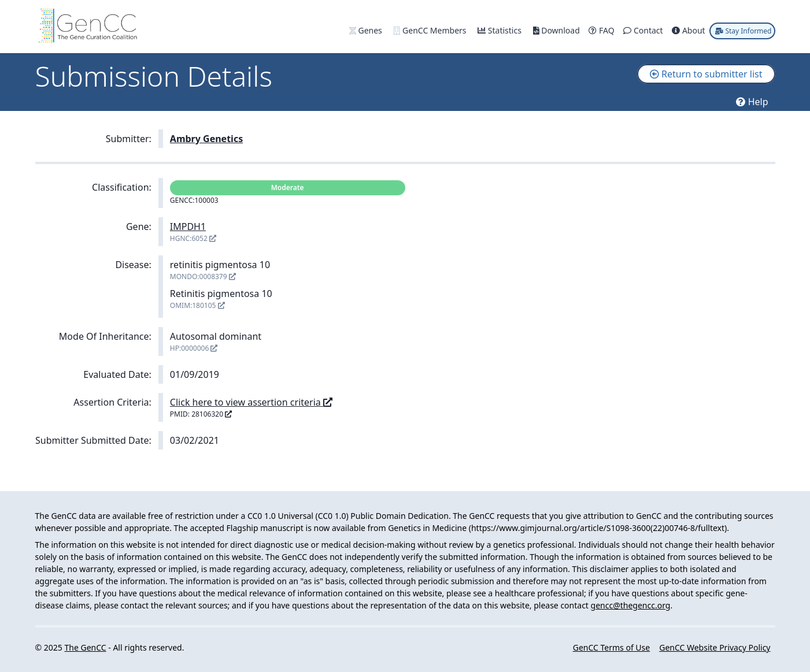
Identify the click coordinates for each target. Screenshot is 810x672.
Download (558, 30)
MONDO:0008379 (203, 276)
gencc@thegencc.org (631, 605)
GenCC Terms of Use (611, 647)
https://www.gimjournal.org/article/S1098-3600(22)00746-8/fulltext (598, 528)
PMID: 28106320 (201, 414)
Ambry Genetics (206, 139)
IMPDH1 (188, 227)
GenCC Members (431, 30)
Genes (367, 30)
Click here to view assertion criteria (251, 402)
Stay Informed (743, 31)
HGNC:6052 (193, 238)
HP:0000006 (194, 348)
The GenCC (85, 647)
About (689, 30)
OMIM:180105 (197, 305)
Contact (644, 30)
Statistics (500, 30)
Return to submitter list (706, 74)
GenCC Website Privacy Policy (715, 647)
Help (752, 102)
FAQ (602, 30)
